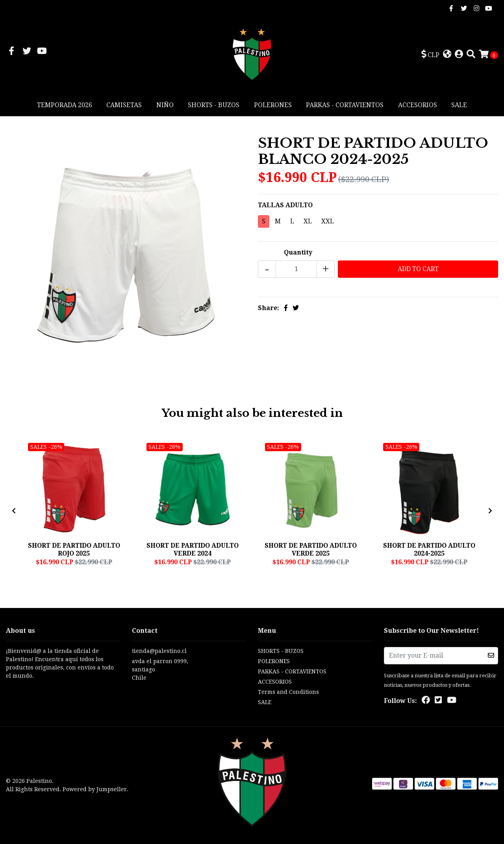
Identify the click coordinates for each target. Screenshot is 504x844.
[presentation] (14, 511)
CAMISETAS (124, 105)
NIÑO (165, 105)
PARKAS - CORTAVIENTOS (345, 105)
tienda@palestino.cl (159, 651)
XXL (328, 221)
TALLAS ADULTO (285, 205)
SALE (459, 105)
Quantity (298, 252)
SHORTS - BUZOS (214, 105)
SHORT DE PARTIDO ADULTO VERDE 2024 (193, 549)
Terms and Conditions (288, 692)
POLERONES (273, 105)
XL (308, 221)
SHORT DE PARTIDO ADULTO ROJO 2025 (74, 549)
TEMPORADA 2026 (65, 105)
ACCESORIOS (418, 105)
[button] (430, 55)
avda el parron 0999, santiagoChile (160, 669)
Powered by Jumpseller (95, 789)
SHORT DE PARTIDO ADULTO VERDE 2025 (311, 549)
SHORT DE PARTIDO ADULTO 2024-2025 (429, 549)
